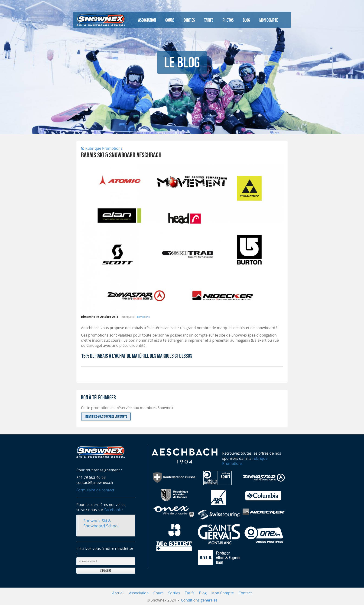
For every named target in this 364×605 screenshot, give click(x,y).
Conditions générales (199, 600)
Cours (170, 20)
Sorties (189, 20)
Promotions (143, 317)
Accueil (118, 593)
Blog (246, 20)
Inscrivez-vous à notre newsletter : (105, 551)
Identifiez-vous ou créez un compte (106, 416)
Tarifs (209, 20)
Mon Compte (269, 20)
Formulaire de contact (95, 490)
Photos (228, 20)
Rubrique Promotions (102, 148)
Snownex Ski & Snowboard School (101, 523)
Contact (245, 593)
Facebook (112, 510)
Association (147, 20)
